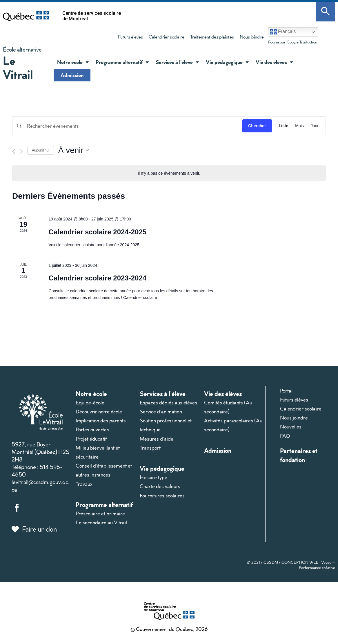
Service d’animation (161, 412)
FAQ (285, 436)
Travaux (84, 484)
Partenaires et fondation (299, 455)
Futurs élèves (130, 37)
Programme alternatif (104, 505)
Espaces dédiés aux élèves (168, 403)
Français (283, 32)
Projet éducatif (91, 439)
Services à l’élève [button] (177, 62)
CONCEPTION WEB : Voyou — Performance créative (308, 565)
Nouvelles (291, 427)
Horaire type (153, 477)
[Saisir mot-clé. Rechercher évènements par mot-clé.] (127, 126)
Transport (150, 448)
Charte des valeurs (160, 486)
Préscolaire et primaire (100, 513)
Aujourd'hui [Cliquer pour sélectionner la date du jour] (41, 150)
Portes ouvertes (92, 429)
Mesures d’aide (157, 439)
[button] (86, 62)
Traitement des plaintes (211, 38)
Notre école (91, 394)
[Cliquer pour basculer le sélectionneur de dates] (74, 150)
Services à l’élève (163, 394)
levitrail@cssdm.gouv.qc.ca (41, 486)
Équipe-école (90, 403)
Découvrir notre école (99, 412)
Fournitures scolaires (162, 496)
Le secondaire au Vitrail (101, 522)
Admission (72, 75)
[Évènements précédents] (14, 151)
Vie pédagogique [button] (227, 62)
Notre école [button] (73, 62)
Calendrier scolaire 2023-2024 (98, 278)
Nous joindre (252, 37)
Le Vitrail (18, 67)
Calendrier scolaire (167, 37)
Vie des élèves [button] (274, 62)
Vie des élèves (223, 394)
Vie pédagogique (162, 468)
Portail (287, 391)
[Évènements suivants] (21, 151)
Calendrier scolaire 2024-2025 (98, 232)
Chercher (257, 126)
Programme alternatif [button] (122, 62)
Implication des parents (101, 420)
